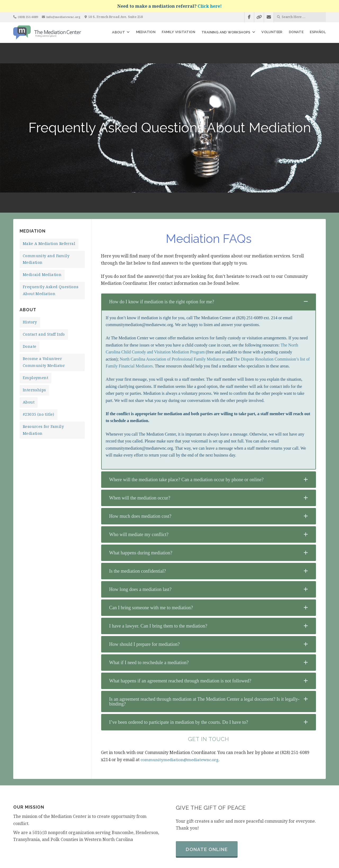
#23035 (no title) (39, 374)
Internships (34, 349)
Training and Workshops (226, 32)
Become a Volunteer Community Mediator (44, 321)
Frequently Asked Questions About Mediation (51, 250)
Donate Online (208, 809)
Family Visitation (179, 32)
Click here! (210, 6)
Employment (35, 337)
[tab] (209, 261)
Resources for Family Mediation (43, 389)
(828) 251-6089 (30, 17)
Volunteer (272, 32)
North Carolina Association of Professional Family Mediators (172, 319)
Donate (296, 32)
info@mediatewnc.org (68, 17)
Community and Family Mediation (46, 219)
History (30, 281)
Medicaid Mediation (42, 234)
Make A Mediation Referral (49, 203)
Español (318, 32)
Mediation (146, 32)
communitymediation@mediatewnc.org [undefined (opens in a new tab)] (181, 719)
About (119, 32)
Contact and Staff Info (44, 294)
